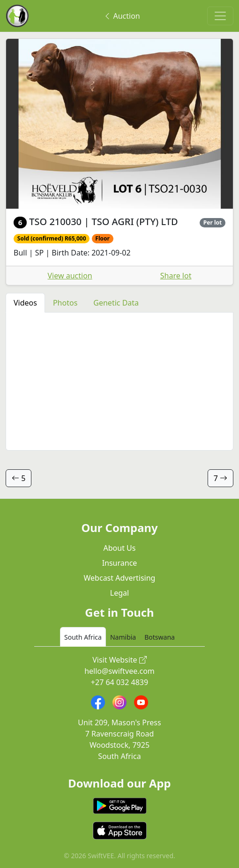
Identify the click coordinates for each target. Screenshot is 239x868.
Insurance (120, 563)
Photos (65, 303)
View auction (70, 276)
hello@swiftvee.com (119, 671)
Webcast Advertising (120, 578)
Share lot (176, 276)
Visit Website (119, 660)
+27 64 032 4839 (119, 682)
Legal (119, 593)
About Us (120, 548)
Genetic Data (116, 303)
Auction (122, 16)
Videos (25, 303)
